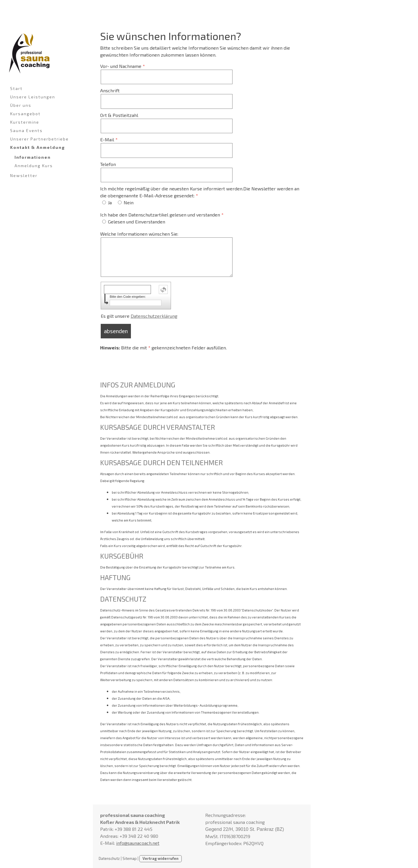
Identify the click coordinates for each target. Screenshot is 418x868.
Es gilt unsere (139, 316)
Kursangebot (25, 114)
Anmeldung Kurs (34, 166)
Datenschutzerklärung (154, 316)
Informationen (33, 157)
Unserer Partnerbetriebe (39, 139)
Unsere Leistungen (33, 97)
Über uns (21, 105)
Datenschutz (109, 858)
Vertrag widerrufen (161, 858)
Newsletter (24, 175)
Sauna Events (26, 130)
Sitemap (130, 858)
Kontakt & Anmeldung (38, 147)
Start (16, 88)
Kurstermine (25, 122)
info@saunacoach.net (138, 843)
